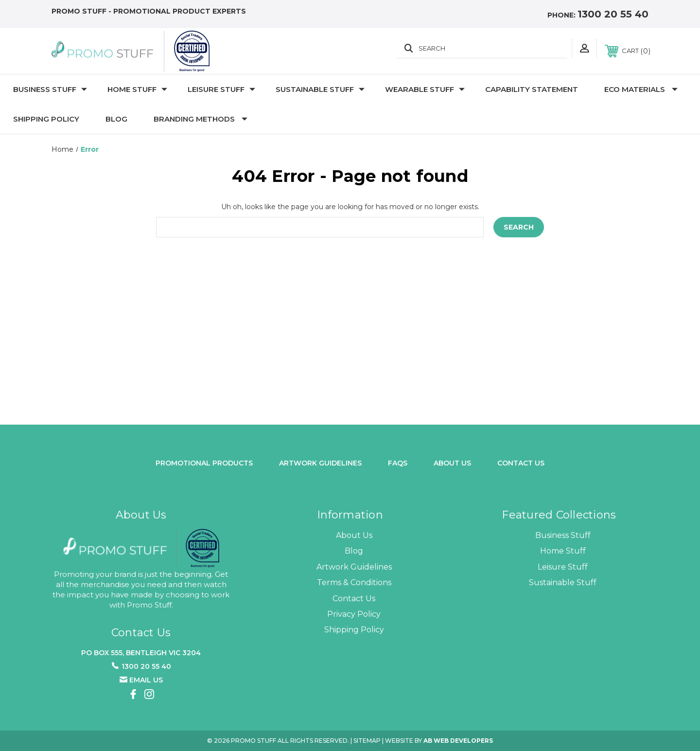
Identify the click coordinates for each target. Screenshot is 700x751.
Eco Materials (641, 89)
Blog (116, 119)
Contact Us (521, 463)
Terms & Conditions (354, 582)
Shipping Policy (46, 119)
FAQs (398, 463)
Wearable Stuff (425, 89)
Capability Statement (532, 89)
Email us (146, 680)
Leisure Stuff (221, 89)
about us (452, 463)
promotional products (204, 463)
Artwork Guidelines (320, 463)
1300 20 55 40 (613, 14)
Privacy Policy (354, 614)
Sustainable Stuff (320, 89)
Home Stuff (137, 89)
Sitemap (367, 741)
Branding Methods (201, 119)
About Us (354, 535)
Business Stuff (50, 89)
